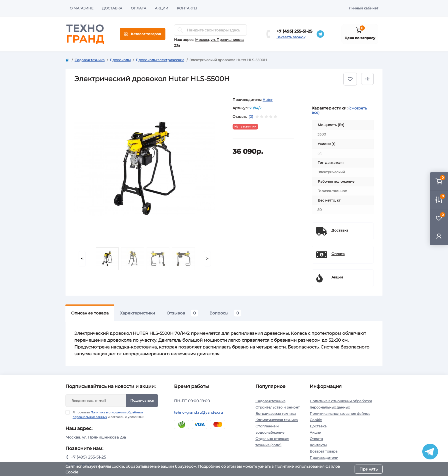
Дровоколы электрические (160, 60)
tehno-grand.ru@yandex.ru (198, 412)
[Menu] (143, 34)
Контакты (187, 8)
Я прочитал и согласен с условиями (108, 415)
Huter (268, 100)
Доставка (112, 8)
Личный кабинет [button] (364, 8)
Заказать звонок (291, 37)
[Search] (180, 30)
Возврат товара (324, 451)
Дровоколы (120, 60)
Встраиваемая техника (276, 414)
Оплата (139, 8)
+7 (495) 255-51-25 (294, 31)
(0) (251, 117)
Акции (162, 8)
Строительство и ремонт (278, 407)
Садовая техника (90, 60)
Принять (369, 469)
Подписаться (142, 400)
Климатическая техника (277, 420)
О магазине (82, 8)
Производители (324, 458)
